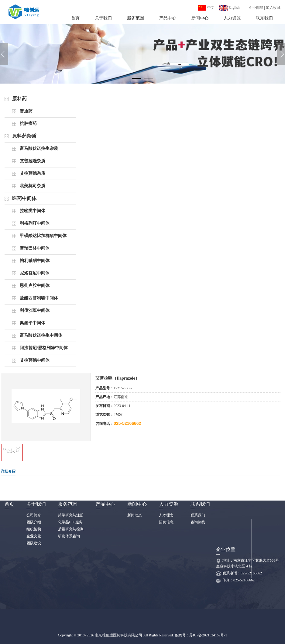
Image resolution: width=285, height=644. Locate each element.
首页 (75, 18)
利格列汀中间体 (35, 223)
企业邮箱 (256, 8)
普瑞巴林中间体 (35, 248)
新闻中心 (200, 18)
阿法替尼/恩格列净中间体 (44, 348)
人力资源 (232, 18)
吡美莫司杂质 (33, 186)
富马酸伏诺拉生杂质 (39, 148)
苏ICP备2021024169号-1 (208, 635)
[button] (137, 79)
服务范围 (136, 18)
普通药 (26, 111)
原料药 (19, 99)
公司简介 (34, 515)
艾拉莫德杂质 (33, 173)
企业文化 (34, 536)
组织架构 (34, 529)
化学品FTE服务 (70, 522)
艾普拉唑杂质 (33, 161)
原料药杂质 (24, 136)
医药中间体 (24, 198)
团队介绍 (34, 522)
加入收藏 (273, 8)
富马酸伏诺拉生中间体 (41, 335)
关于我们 (103, 18)
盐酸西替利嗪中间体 (39, 298)
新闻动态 (135, 515)
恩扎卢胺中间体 (35, 286)
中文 (206, 8)
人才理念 (166, 515)
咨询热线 (198, 522)
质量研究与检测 (71, 529)
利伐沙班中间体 (35, 310)
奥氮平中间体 (33, 323)
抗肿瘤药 (28, 124)
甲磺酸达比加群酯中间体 (43, 236)
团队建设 (34, 543)
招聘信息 (166, 522)
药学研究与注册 (71, 515)
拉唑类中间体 (33, 211)
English (229, 8)
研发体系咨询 (69, 536)
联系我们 (264, 18)
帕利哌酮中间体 (35, 261)
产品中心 (168, 18)
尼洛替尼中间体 (35, 273)
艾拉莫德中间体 (35, 360)
